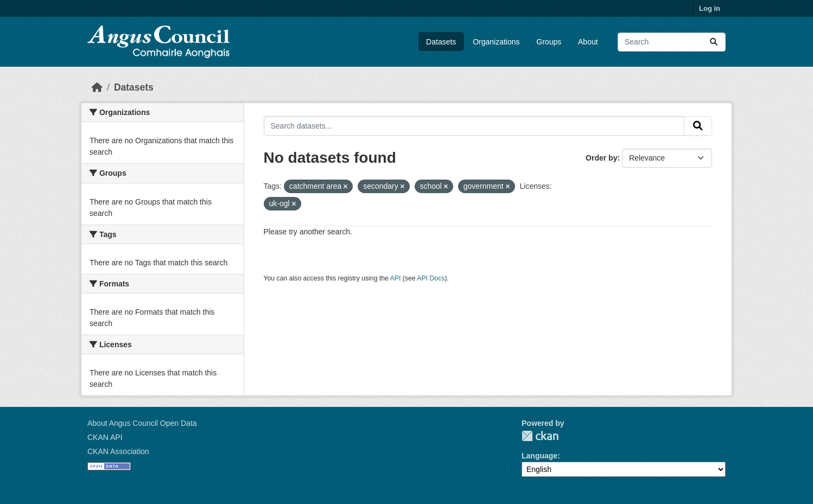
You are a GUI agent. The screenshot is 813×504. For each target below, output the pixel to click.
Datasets (441, 42)
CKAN (540, 436)
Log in (710, 8)
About (588, 42)
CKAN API (105, 437)
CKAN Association (118, 451)
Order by (601, 158)
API (396, 278)
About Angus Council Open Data (142, 423)
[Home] (97, 87)
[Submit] (714, 42)
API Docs (431, 278)
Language (539, 456)
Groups (549, 42)
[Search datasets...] (672, 42)
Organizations (496, 42)
